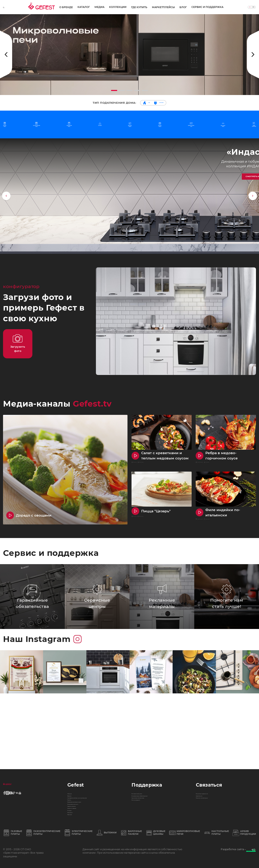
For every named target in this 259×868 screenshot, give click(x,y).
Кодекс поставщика (82, 792)
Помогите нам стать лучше (215, 753)
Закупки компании (81, 786)
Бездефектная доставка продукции (157, 747)
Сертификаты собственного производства (87, 757)
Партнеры (75, 812)
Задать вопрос (206, 747)
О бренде (25, 7)
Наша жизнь (76, 806)
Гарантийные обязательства (152, 753)
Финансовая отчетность (84, 779)
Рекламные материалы (148, 740)
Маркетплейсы (162, 7)
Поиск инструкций (145, 760)
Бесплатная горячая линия (215, 740)
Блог (182, 7)
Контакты (74, 799)
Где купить (138, 7)
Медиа (58, 7)
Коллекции (76, 7)
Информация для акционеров (89, 773)
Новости (73, 766)
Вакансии (74, 747)
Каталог (42, 7)
